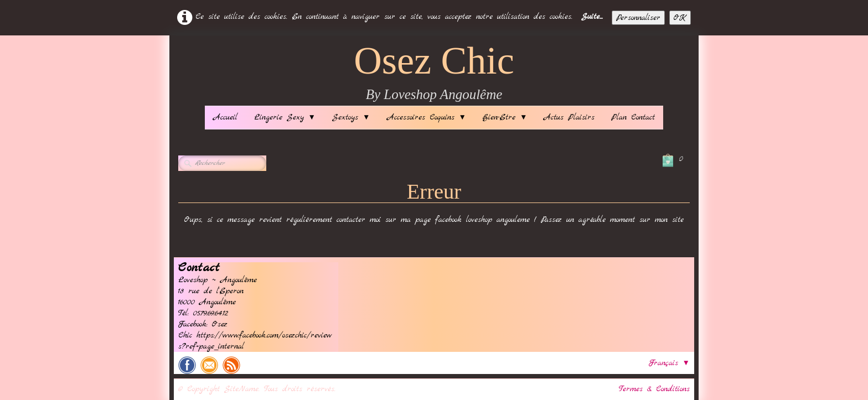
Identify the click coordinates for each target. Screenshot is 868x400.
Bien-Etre (505, 117)
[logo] (434, 73)
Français (669, 363)
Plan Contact (633, 117)
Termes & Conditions (654, 389)
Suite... (592, 17)
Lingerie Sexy (285, 117)
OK (680, 18)
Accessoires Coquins (427, 117)
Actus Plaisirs (569, 117)
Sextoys (351, 117)
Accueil (225, 117)
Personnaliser (638, 18)
